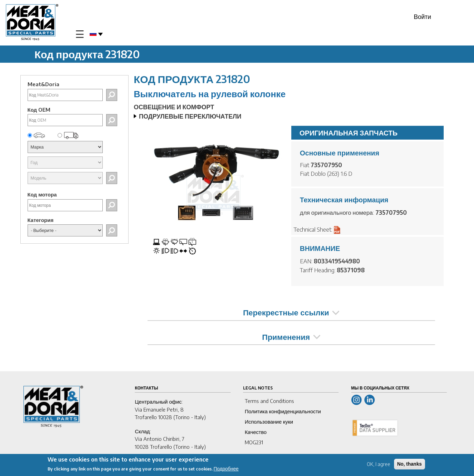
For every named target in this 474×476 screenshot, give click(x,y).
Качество (256, 432)
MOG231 (254, 442)
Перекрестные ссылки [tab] (291, 312)
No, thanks (410, 464)
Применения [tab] (291, 337)
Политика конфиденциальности (283, 411)
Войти (422, 16)
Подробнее (226, 469)
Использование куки (269, 422)
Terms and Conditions (269, 401)
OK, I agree (379, 464)
